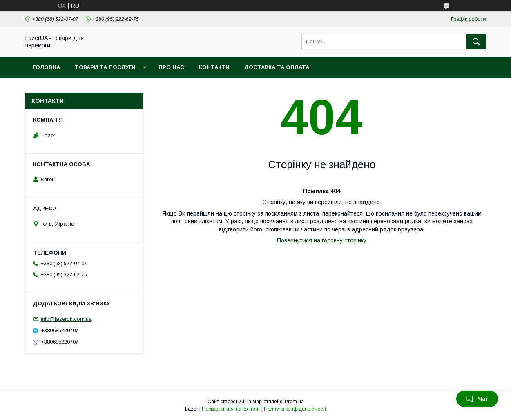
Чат (477, 399)
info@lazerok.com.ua (66, 319)
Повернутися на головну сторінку (322, 240)
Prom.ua (294, 402)
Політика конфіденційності (295, 409)
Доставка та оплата (277, 67)
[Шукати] (476, 42)
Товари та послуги (105, 67)
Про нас (171, 67)
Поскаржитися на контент (231, 409)
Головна (46, 67)
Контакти (214, 67)
